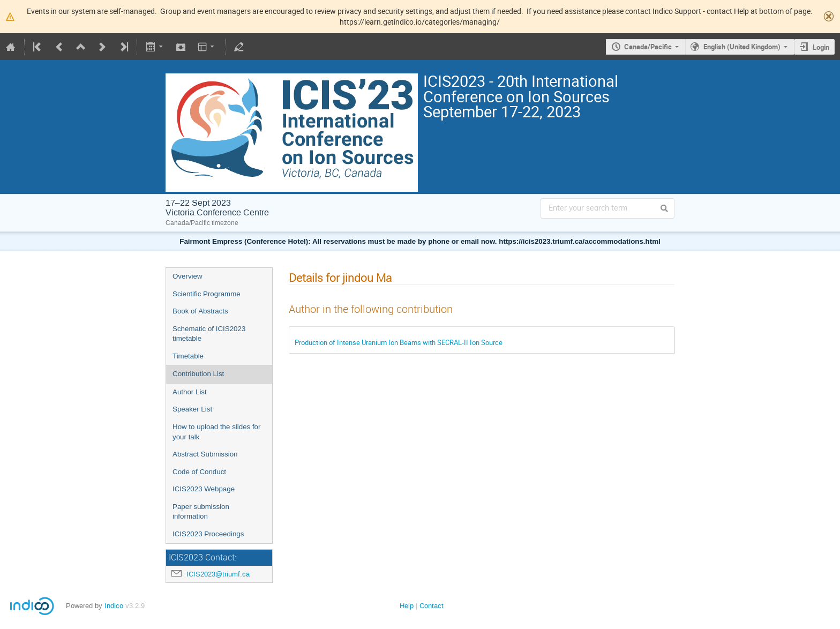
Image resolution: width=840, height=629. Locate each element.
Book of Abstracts (200, 311)
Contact (432, 606)
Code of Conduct (199, 472)
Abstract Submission (205, 454)
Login (821, 47)
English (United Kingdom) (742, 47)
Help (407, 606)
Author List (190, 392)
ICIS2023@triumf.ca (218, 574)
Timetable (188, 356)
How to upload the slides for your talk (216, 432)
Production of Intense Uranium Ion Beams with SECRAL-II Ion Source (399, 342)
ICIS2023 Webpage (204, 489)
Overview (187, 276)
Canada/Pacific (648, 47)
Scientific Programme (207, 294)
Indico (114, 606)
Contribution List (198, 374)
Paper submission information (201, 512)
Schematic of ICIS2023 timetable (209, 334)
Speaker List (192, 409)
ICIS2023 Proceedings (208, 534)
